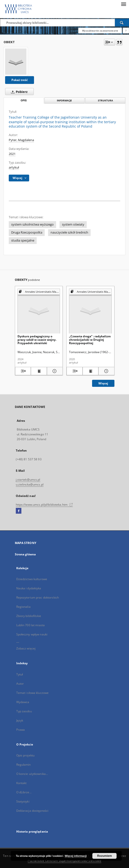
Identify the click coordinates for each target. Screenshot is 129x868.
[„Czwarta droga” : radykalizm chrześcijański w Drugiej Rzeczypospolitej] (90, 311)
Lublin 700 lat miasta (31, 625)
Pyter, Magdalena (21, 140)
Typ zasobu (24, 711)
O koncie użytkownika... (32, 774)
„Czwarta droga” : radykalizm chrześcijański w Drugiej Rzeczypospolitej (90, 340)
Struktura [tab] (105, 101)
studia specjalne (23, 240)
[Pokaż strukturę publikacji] (39, 292)
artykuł (14, 167)
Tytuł (20, 674)
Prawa (21, 730)
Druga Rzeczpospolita (27, 232)
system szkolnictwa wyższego (32, 224)
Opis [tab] (24, 101)
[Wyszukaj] (122, 23)
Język (20, 720)
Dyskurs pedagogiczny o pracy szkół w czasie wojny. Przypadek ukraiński (37, 340)
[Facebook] (19, 511)
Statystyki (23, 801)
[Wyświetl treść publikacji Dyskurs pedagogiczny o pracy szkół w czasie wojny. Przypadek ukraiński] (39, 371)
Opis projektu (26, 755)
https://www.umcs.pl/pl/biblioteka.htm (44, 505)
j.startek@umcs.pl (28, 480)
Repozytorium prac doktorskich (38, 597)
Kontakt (21, 783)
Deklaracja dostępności (32, 811)
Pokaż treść (20, 80)
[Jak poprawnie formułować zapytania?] (126, 31)
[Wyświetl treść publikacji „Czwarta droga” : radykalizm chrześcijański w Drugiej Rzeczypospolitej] (91, 371)
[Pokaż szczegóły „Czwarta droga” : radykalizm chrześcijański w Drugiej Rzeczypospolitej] (106, 371)
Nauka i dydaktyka (29, 588)
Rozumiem (105, 856)
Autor (20, 684)
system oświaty (73, 224)
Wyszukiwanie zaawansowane (100, 31)
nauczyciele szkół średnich (69, 232)
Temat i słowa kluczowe (33, 693)
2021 (12, 154)
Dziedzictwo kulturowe (32, 579)
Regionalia (23, 607)
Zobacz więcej (26, 648)
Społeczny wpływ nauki (32, 634)
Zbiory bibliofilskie (29, 616)
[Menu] (123, 4)
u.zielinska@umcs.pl (30, 484)
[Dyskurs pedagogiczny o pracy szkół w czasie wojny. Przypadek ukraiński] (39, 311)
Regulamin (24, 765)
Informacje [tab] (64, 101)
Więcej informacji (76, 856)
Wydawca (23, 702)
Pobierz (18, 92)
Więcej (103, 383)
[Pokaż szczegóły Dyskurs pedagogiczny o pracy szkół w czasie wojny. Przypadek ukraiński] (54, 371)
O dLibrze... (24, 792)
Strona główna (25, 554)
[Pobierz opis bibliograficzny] (23, 371)
